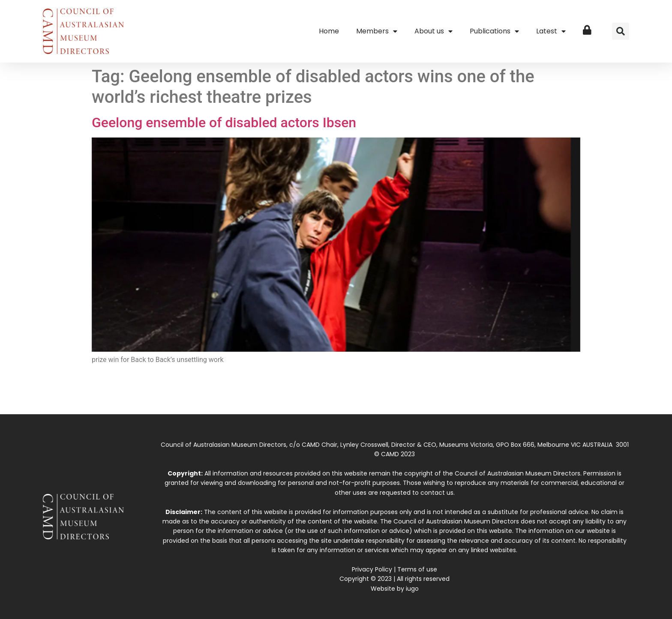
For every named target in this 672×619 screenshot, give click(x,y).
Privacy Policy (372, 569)
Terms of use (417, 569)
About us (433, 31)
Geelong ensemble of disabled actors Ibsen (224, 123)
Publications (494, 31)
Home (329, 31)
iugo (412, 589)
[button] (621, 31)
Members (377, 31)
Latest (551, 31)
